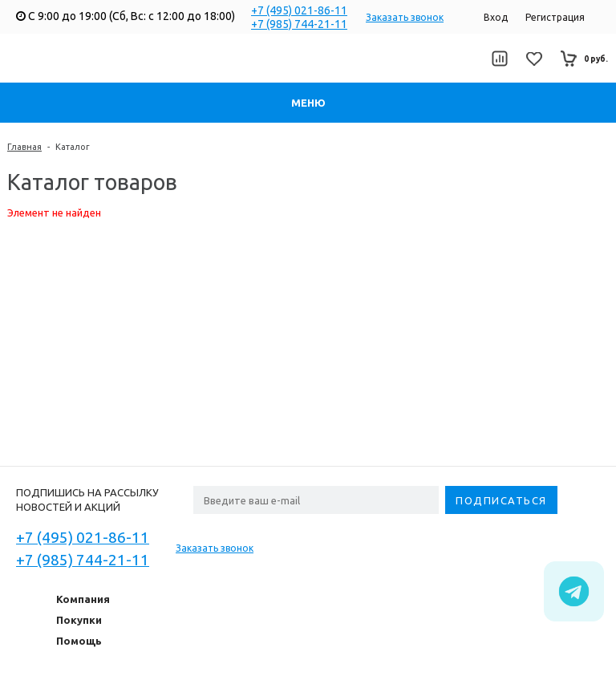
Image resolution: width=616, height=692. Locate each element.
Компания (83, 599)
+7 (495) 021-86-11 (299, 10)
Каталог (73, 147)
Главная (24, 147)
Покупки (79, 620)
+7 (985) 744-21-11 (299, 24)
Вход (496, 17)
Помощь (79, 641)
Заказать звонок (405, 17)
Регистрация (555, 17)
